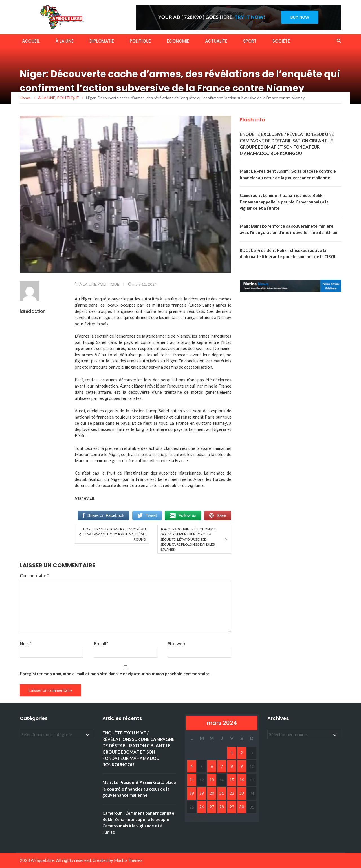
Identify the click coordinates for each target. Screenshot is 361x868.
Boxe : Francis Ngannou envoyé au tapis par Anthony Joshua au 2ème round (115, 534)
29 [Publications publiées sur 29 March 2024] (232, 807)
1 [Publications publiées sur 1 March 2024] (232, 753)
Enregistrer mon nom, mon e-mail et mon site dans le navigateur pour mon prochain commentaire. (115, 674)
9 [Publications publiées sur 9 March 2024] (242, 766)
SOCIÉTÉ (281, 41)
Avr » (203, 817)
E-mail (101, 643)
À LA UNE (65, 41)
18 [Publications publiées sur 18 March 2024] (192, 793)
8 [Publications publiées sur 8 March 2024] (232, 766)
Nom (26, 643)
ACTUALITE (216, 41)
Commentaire (34, 575)
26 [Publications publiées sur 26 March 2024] (202, 807)
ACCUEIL (31, 41)
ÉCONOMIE (178, 41)
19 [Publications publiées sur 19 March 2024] (202, 793)
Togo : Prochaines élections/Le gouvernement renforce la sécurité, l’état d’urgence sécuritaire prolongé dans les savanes (188, 539)
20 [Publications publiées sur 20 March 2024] (212, 793)
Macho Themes (128, 860)
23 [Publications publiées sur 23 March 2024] (242, 793)
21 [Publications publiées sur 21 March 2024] (222, 793)
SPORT (250, 41)
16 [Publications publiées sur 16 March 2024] (242, 780)
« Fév (191, 817)
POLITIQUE (140, 41)
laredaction (33, 311)
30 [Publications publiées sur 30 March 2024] (242, 807)
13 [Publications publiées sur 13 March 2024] (212, 780)
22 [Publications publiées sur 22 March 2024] (232, 793)
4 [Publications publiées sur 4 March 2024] (192, 766)
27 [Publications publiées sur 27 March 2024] (212, 807)
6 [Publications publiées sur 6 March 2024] (212, 766)
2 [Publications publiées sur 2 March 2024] (242, 753)
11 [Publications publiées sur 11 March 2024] (192, 780)
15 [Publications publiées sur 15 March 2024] (232, 780)
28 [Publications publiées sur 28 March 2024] (222, 807)
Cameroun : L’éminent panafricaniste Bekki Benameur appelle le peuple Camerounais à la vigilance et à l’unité (284, 202)
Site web (176, 643)
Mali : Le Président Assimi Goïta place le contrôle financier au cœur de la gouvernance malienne (139, 789)
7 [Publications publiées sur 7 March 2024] (222, 766)
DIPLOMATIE (102, 41)
